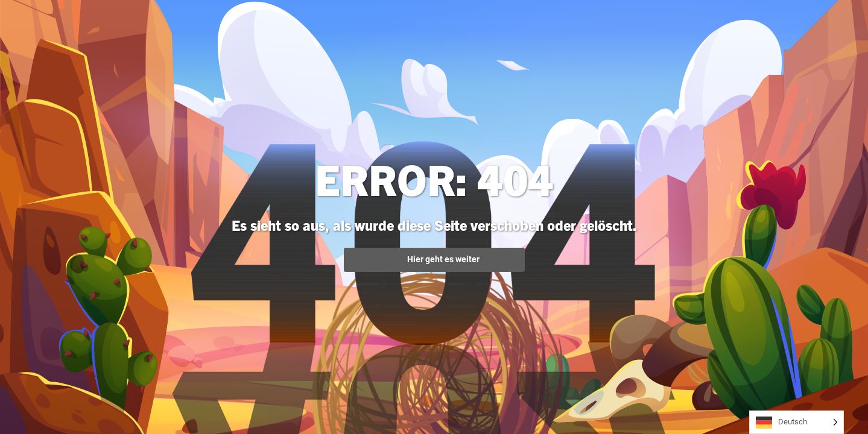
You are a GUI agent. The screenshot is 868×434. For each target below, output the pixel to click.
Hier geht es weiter (434, 260)
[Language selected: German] (797, 422)
